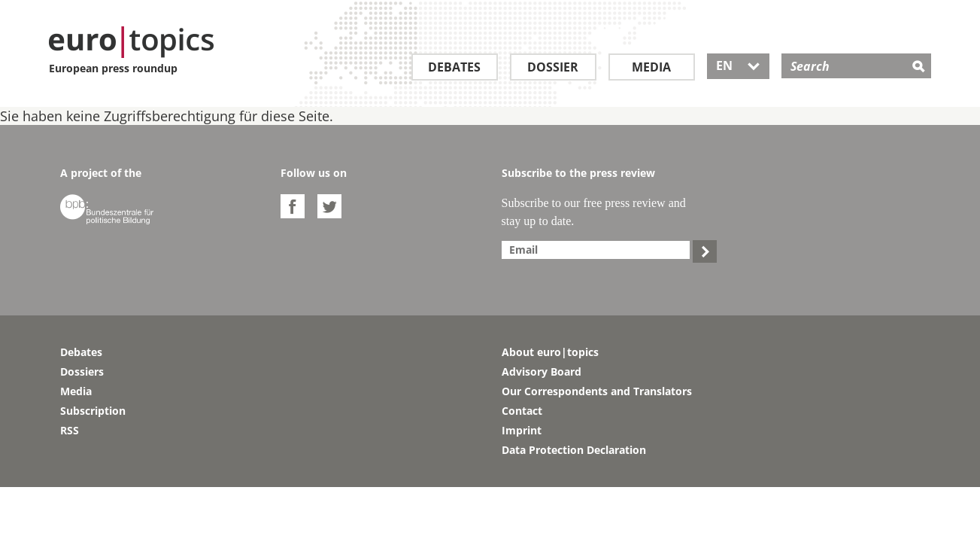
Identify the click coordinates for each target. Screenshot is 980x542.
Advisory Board (542, 371)
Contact (522, 411)
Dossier (553, 67)
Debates (454, 67)
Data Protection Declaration (574, 450)
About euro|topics (550, 352)
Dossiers (82, 371)
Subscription (93, 411)
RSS (70, 430)
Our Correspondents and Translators (597, 391)
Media (651, 67)
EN (738, 65)
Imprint (522, 430)
